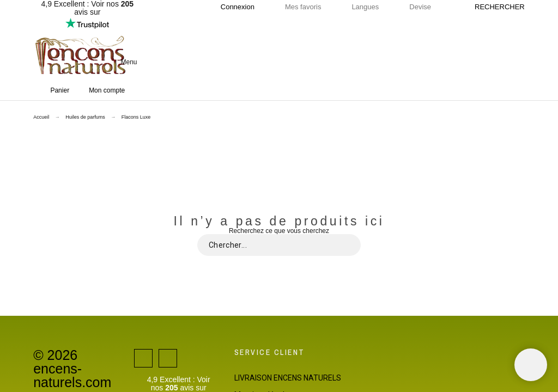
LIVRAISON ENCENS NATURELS (288, 378)
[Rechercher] (494, 7)
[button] (295, 62)
